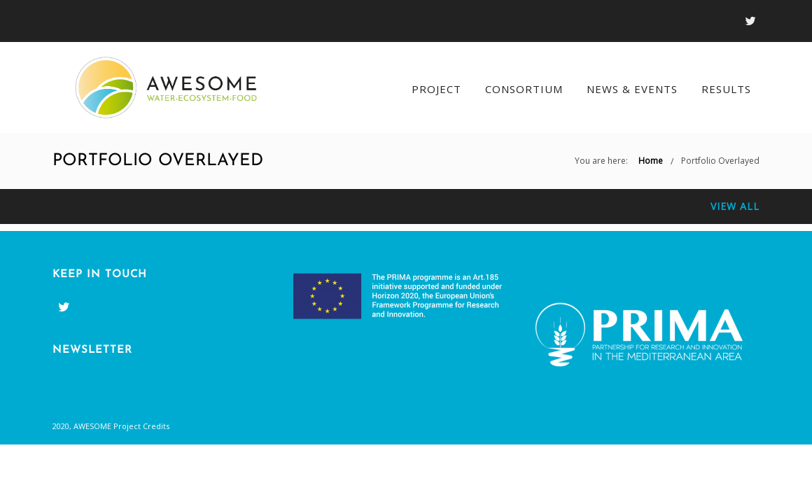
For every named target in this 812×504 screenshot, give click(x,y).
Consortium (524, 89)
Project (436, 89)
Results (726, 89)
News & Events (632, 89)
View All (735, 206)
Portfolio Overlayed (720, 161)
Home (651, 161)
